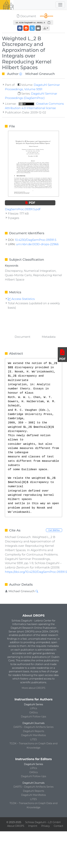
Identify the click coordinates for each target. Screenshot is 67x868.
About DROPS (16, 826)
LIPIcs (33, 708)
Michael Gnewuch (40, 74)
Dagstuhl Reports (33, 731)
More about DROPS (33, 688)
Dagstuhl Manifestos (33, 735)
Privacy (45, 826)
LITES (33, 739)
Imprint (33, 826)
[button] (46, 28)
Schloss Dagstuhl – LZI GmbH (43, 822)
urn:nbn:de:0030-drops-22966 (37, 244)
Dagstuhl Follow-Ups (33, 717)
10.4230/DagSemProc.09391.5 (36, 240)
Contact (58, 826)
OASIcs (33, 713)
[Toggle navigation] (60, 5)
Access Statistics (21, 299)
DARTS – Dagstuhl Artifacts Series (33, 727)
